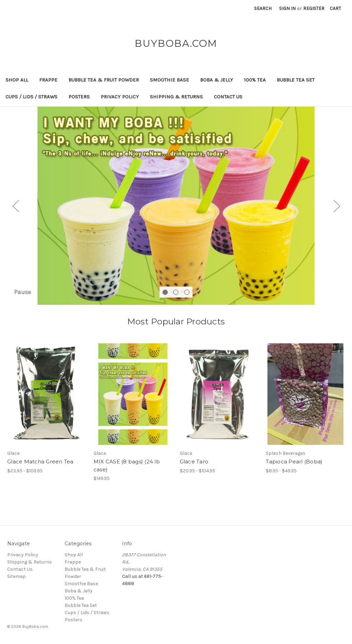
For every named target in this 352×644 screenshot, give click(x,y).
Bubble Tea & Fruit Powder (104, 80)
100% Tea (255, 80)
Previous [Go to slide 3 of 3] (15, 206)
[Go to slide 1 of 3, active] (165, 292)
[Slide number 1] (176, 206)
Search (263, 8)
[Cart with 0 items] (335, 8)
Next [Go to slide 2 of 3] (337, 206)
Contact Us (228, 97)
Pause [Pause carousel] (23, 292)
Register (314, 8)
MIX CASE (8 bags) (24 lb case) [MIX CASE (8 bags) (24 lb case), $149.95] (127, 465)
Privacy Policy (120, 97)
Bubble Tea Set (296, 80)
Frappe (48, 80)
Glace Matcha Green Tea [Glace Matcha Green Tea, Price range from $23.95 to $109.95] (40, 461)
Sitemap (16, 576)
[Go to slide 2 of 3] (176, 292)
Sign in (287, 8)
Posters (79, 97)
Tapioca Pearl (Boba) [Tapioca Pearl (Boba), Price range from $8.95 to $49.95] (294, 461)
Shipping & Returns (176, 97)
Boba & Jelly (217, 80)
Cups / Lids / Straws (31, 97)
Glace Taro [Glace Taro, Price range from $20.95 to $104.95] (194, 461)
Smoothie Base (169, 80)
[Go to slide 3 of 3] (187, 292)
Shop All (17, 80)
